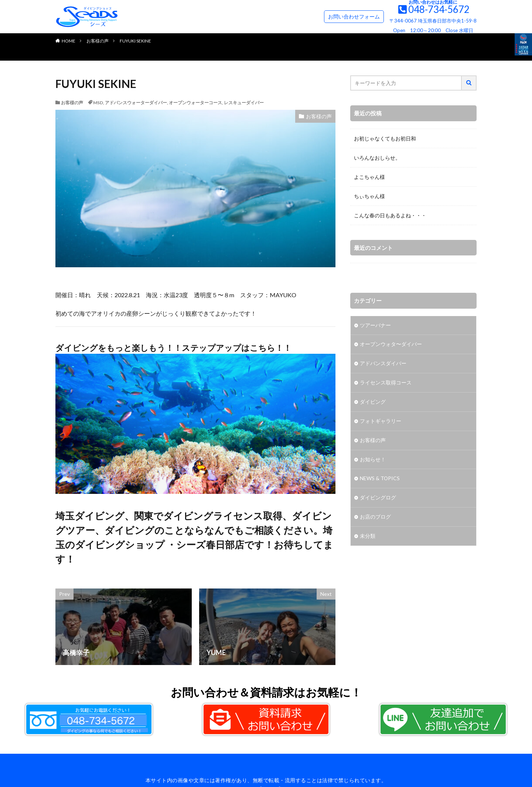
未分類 (368, 537)
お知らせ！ (373, 460)
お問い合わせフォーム (354, 16)
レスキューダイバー (244, 103)
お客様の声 (98, 41)
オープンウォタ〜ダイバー (391, 345)
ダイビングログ (378, 498)
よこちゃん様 (369, 177)
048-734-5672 (439, 9)
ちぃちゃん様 (369, 196)
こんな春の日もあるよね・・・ (390, 215)
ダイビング (373, 402)
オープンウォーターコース (195, 103)
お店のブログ (375, 518)
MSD (98, 103)
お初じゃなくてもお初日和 (385, 138)
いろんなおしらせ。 (377, 158)
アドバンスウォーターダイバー (136, 103)
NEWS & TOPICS (380, 479)
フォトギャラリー (381, 422)
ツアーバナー (375, 325)
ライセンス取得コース (386, 383)
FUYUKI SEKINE (135, 41)
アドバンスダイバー (383, 364)
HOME (69, 41)
